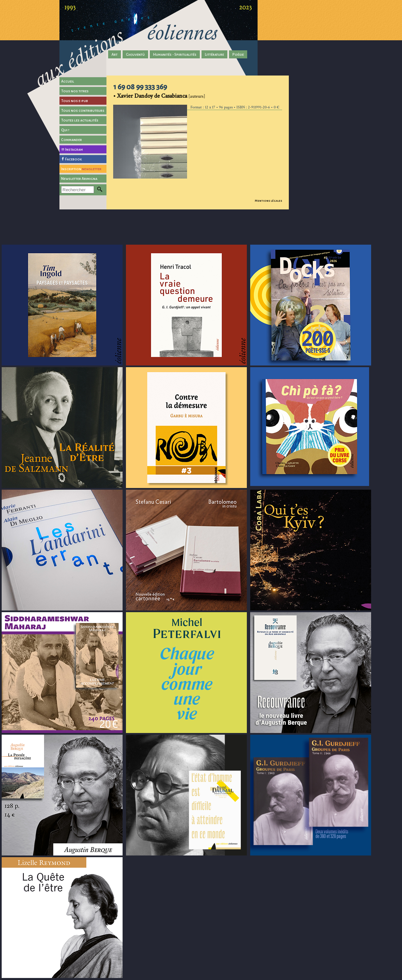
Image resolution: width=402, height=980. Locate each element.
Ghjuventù (135, 54)
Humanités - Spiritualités (175, 54)
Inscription (81, 169)
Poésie (238, 54)
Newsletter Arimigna (79, 179)
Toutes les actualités (80, 120)
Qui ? (65, 130)
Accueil (68, 81)
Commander (72, 140)
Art (115, 54)
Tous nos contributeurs (83, 110)
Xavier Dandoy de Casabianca (152, 96)
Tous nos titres (75, 91)
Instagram (74, 149)
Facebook (74, 159)
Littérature (214, 54)
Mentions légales (269, 201)
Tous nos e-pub (75, 101)
